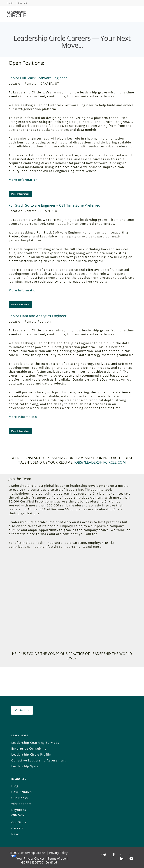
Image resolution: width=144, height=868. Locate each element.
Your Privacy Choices (31, 858)
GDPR (25, 862)
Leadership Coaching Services (35, 743)
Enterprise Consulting (29, 749)
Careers (18, 828)
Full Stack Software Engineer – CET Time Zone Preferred (54, 205)
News (16, 834)
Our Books (20, 798)
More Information (23, 180)
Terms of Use (57, 858)
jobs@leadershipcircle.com (100, 462)
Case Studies (22, 792)
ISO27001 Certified (45, 862)
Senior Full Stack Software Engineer (38, 78)
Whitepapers (22, 804)
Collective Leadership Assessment (39, 760)
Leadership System (26, 766)
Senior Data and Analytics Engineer (38, 316)
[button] (20, 194)
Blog (15, 786)
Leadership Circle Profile (31, 754)
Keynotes (19, 810)
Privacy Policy (58, 853)
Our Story (19, 822)
